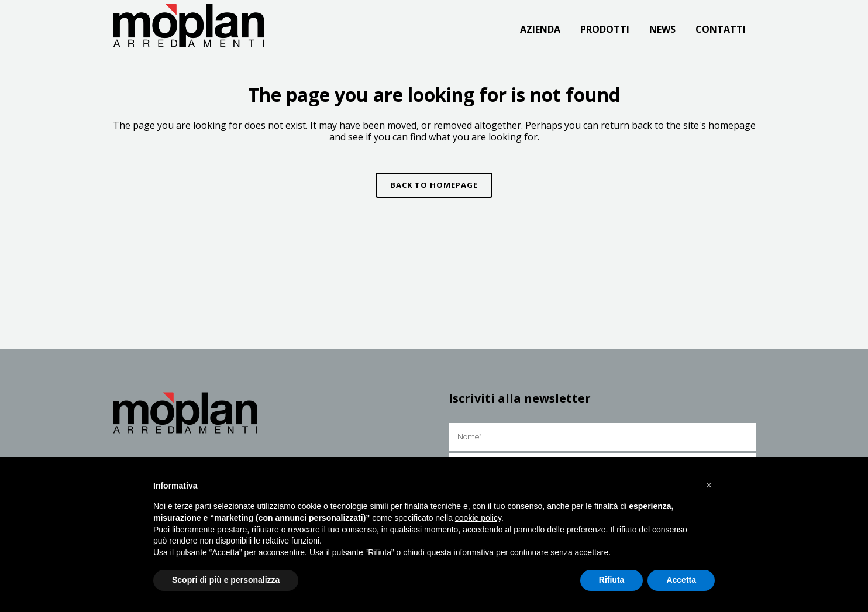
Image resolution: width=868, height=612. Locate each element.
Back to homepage (434, 185)
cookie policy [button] (478, 518)
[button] (709, 485)
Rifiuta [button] (612, 580)
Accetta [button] (681, 580)
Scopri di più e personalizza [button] (226, 580)
